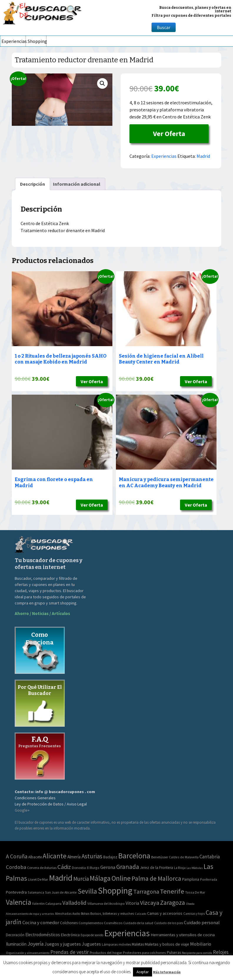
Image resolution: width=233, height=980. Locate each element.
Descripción (33, 184)
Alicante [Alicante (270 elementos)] (55, 856)
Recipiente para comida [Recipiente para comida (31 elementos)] (197, 953)
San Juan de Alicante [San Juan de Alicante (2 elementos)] (61, 892)
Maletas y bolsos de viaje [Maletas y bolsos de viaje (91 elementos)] (167, 944)
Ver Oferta (169, 134)
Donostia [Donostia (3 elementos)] (79, 868)
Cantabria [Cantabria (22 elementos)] (210, 857)
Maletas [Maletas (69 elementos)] (138, 944)
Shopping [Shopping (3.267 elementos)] (115, 891)
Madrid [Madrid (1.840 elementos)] (61, 878)
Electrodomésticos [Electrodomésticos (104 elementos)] (43, 935)
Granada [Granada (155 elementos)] (128, 867)
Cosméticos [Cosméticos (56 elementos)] (113, 923)
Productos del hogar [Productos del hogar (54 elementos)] (106, 953)
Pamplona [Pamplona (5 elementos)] (191, 879)
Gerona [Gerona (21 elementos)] (108, 867)
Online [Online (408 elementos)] (121, 878)
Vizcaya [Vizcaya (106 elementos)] (150, 903)
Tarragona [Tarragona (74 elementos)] (146, 891)
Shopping (37, 41)
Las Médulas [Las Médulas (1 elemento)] (195, 868)
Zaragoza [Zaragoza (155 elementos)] (173, 903)
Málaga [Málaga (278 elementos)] (100, 878)
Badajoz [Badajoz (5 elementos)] (110, 857)
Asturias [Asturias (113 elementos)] (92, 856)
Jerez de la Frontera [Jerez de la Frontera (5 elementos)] (157, 868)
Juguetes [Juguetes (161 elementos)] (91, 944)
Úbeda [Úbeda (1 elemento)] (190, 904)
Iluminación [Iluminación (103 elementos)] (16, 944)
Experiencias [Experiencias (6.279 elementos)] (127, 933)
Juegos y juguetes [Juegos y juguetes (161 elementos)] (63, 944)
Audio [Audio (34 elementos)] (76, 914)
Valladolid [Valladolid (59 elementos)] (74, 903)
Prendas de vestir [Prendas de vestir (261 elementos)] (70, 952)
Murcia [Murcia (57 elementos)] (81, 879)
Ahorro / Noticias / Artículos (42, 613)
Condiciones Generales (35, 798)
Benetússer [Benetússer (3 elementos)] (160, 857)
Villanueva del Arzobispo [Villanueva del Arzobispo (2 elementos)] (106, 903)
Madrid (203, 156)
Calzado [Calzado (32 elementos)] (140, 914)
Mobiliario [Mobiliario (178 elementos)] (201, 944)
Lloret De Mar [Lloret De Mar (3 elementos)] (38, 879)
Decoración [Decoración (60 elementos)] (15, 935)
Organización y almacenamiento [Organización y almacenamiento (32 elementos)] (28, 953)
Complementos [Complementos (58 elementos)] (91, 923)
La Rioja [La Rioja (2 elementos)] (180, 868)
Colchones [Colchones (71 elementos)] (69, 923)
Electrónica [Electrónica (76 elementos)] (70, 935)
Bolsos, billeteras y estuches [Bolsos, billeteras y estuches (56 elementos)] (112, 913)
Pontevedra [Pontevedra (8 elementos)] (16, 892)
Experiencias (14, 41)
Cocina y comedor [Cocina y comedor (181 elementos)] (41, 922)
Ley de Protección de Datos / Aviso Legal (51, 804)
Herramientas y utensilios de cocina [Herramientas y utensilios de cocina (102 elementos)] (183, 935)
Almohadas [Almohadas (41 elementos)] (63, 914)
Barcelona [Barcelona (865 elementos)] (134, 856)
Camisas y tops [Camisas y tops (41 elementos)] (194, 914)
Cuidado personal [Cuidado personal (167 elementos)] (202, 923)
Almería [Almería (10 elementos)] (74, 857)
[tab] (33, 184)
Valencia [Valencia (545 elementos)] (19, 902)
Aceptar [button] (143, 972)
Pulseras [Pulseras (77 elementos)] (174, 952)
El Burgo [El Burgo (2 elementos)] (93, 868)
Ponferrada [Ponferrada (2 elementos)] (209, 879)
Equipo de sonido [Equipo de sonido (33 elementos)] (92, 935)
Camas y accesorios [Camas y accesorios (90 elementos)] (165, 913)
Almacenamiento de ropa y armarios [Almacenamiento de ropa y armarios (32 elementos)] (30, 914)
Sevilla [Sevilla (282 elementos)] (87, 891)
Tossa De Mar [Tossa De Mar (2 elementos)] (195, 892)
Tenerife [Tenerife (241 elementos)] (172, 891)
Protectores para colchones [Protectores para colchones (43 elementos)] (144, 953)
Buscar (164, 27)
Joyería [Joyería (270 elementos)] (35, 944)
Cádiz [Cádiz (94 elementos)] (64, 867)
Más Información (167, 972)
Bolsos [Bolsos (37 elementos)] (85, 914)
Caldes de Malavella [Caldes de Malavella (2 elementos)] (184, 857)
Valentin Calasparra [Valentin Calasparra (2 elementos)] (47, 903)
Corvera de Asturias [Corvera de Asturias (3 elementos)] (42, 868)
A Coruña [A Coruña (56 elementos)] (17, 856)
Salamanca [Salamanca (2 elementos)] (36, 892)
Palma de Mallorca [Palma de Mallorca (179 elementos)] (156, 878)
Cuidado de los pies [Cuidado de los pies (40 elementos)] (169, 923)
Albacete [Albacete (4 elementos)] (35, 857)
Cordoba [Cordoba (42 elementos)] (16, 867)
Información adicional (77, 184)
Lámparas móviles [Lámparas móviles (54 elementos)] (116, 944)
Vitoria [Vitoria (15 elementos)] (132, 903)
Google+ (22, 810)
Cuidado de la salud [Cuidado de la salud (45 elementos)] (138, 923)
